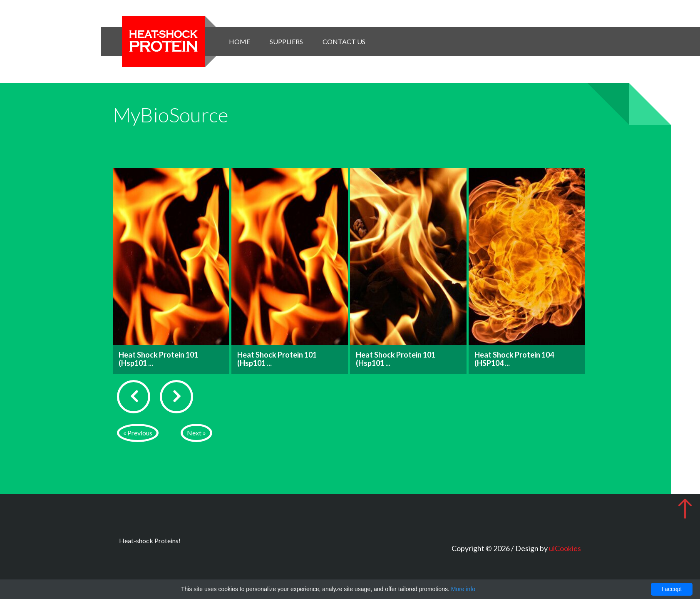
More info (463, 589)
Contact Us (344, 41)
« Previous (138, 433)
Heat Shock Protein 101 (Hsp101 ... (158, 359)
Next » (196, 433)
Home (240, 41)
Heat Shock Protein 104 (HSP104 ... (514, 359)
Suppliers (286, 41)
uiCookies (565, 548)
